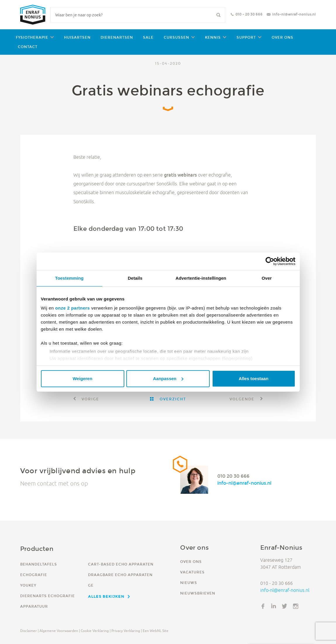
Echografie (34, 575)
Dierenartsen (117, 37)
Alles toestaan (254, 379)
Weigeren (82, 379)
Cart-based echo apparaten (121, 564)
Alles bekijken (106, 596)
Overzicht (172, 399)
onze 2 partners (73, 308)
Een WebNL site (156, 631)
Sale (148, 37)
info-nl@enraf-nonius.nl (294, 14)
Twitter (285, 606)
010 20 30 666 (233, 476)
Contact (28, 47)
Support (246, 37)
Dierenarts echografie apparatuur (48, 601)
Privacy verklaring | (127, 631)
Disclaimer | (29, 631)
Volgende (243, 399)
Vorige (90, 399)
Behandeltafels (39, 564)
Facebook (263, 606)
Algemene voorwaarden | (60, 631)
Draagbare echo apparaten (120, 575)
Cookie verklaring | (96, 631)
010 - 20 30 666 (249, 14)
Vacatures (192, 572)
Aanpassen (168, 379)
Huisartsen (77, 37)
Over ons (282, 37)
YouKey (28, 585)
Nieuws (189, 583)
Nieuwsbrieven (198, 593)
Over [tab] (267, 278)
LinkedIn (274, 606)
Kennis (213, 37)
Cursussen (176, 37)
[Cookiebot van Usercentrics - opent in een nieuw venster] (270, 261)
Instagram (296, 606)
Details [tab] (135, 278)
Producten (37, 549)
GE (91, 585)
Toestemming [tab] (69, 278)
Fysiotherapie (32, 37)
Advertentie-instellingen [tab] (201, 278)
